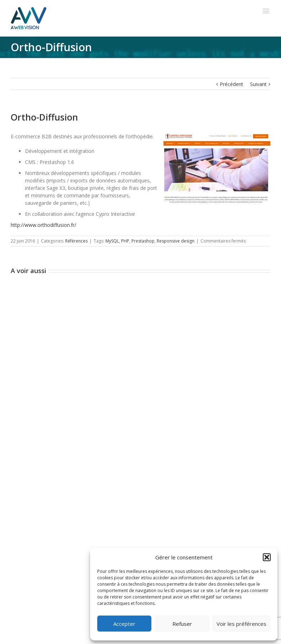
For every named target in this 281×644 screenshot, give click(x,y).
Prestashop (143, 241)
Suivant (258, 84)
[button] (267, 557)
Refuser (182, 624)
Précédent (231, 84)
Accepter (124, 624)
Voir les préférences (241, 624)
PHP (125, 241)
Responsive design (176, 241)
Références (76, 241)
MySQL (112, 241)
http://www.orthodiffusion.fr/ (43, 225)
